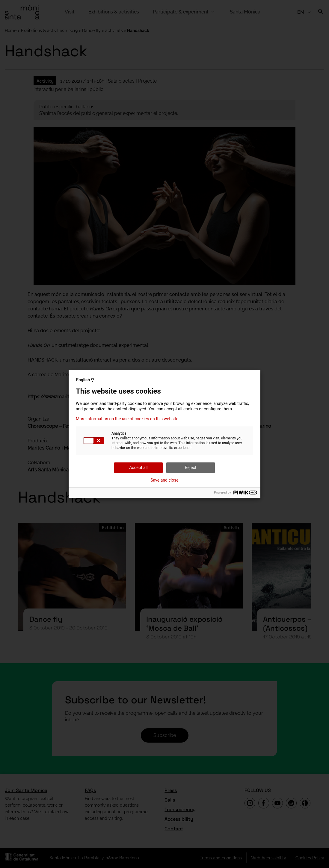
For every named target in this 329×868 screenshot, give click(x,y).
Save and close (164, 480)
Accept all (138, 468)
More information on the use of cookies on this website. (128, 419)
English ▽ (85, 380)
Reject (191, 468)
